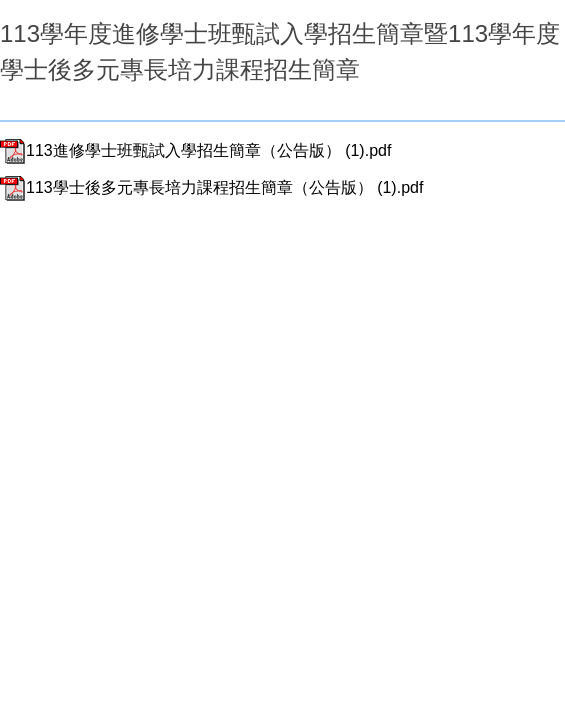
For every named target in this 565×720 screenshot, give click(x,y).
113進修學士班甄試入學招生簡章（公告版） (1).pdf (195, 150)
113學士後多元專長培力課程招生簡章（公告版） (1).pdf (211, 187)
